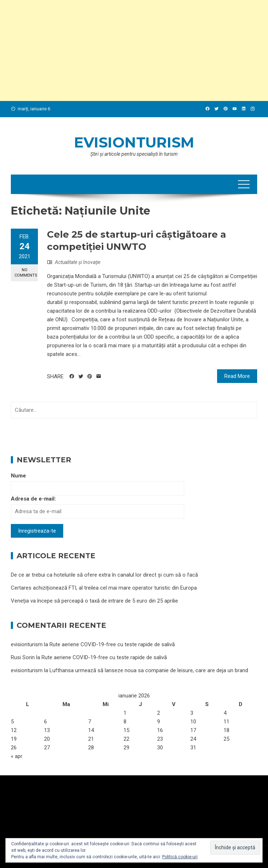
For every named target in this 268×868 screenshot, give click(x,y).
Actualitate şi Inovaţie (78, 262)
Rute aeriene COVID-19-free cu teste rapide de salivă (112, 644)
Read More (237, 376)
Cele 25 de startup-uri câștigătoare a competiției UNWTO (137, 241)
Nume (18, 476)
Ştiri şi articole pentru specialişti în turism (134, 154)
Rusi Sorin (23, 657)
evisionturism (134, 142)
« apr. (17, 756)
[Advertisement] (134, 50)
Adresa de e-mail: (33, 499)
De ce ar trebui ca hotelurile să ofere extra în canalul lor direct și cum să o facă (104, 575)
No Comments (26, 273)
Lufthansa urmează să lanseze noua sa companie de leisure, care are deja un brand (149, 670)
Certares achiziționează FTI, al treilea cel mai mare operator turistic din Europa (104, 588)
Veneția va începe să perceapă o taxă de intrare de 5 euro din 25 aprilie (94, 601)
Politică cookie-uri (180, 857)
